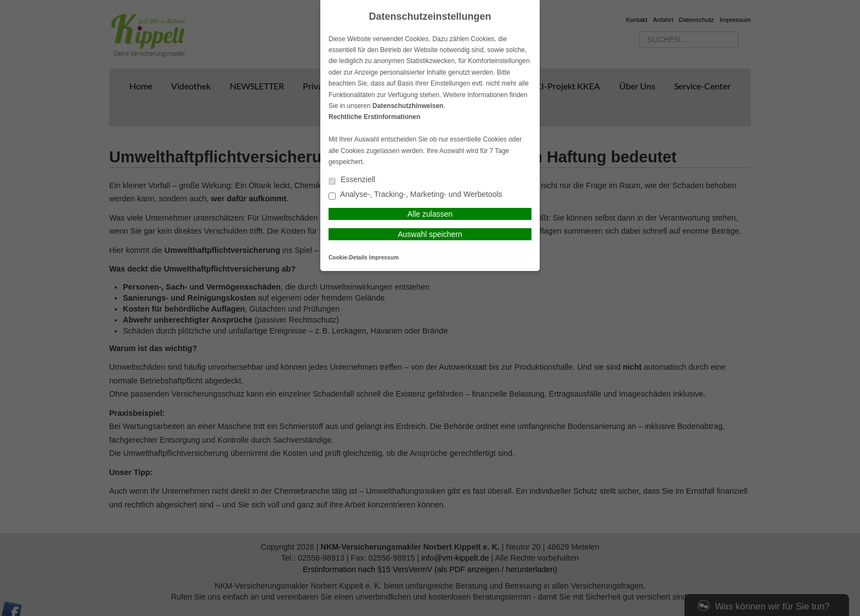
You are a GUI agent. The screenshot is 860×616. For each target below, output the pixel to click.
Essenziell (352, 180)
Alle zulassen (430, 214)
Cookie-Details (348, 258)
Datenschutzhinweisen (408, 106)
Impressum (384, 258)
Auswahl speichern (430, 234)
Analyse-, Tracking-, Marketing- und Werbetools (415, 195)
